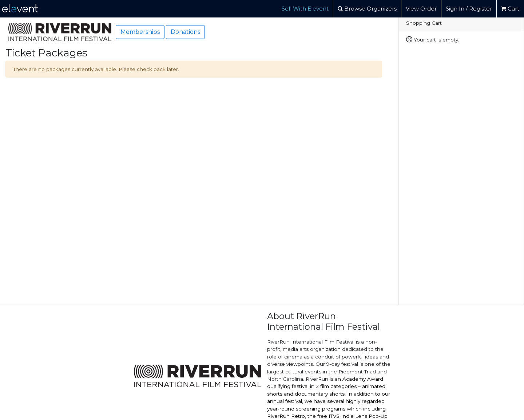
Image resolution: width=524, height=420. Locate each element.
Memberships (140, 32)
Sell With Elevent (305, 9)
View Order (421, 9)
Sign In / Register (469, 9)
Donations (185, 32)
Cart (510, 9)
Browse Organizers (367, 9)
